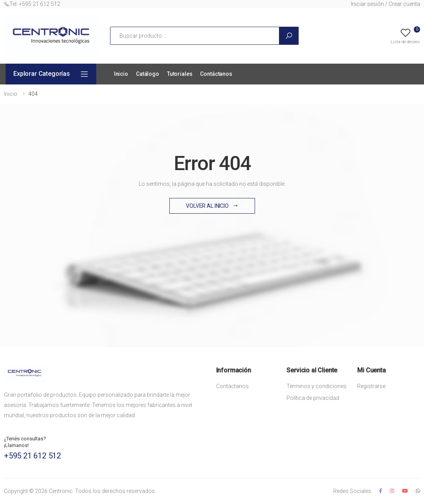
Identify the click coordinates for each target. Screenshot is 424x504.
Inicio (121, 74)
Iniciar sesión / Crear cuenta (385, 4)
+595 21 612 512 (32, 456)
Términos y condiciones (317, 386)
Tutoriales (180, 74)
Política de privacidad (313, 398)
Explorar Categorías (42, 74)
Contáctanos (216, 74)
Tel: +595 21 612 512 (32, 4)
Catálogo (148, 74)
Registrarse (371, 386)
